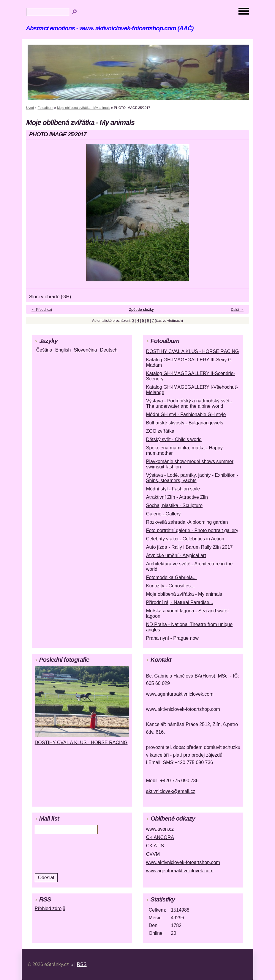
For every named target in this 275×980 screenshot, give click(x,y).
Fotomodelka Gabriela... (172, 577)
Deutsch (109, 350)
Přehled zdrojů (50, 908)
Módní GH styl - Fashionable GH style (186, 414)
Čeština (44, 350)
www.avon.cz (160, 829)
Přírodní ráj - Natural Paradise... (180, 602)
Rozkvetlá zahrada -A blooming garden (187, 522)
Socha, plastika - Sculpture (174, 505)
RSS (82, 964)
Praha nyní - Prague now (172, 638)
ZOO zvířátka (160, 431)
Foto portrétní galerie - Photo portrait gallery (192, 530)
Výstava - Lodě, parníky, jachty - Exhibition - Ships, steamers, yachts (192, 478)
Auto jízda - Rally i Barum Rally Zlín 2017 (189, 547)
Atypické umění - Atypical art (176, 555)
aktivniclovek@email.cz (171, 791)
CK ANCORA (160, 837)
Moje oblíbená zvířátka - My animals (84, 108)
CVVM (153, 854)
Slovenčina (85, 350)
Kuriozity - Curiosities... (170, 586)
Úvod (30, 108)
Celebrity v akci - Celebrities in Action (185, 539)
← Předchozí (42, 310)
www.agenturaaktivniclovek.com (180, 871)
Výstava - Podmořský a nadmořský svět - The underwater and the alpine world (189, 403)
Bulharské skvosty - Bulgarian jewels (185, 423)
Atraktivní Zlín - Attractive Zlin (177, 497)
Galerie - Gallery (163, 514)
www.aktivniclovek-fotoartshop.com (183, 862)
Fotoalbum (46, 108)
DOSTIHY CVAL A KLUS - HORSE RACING (193, 351)
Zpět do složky (142, 310)
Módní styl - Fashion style (173, 489)
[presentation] (75, 853)
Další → (237, 310)
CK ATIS (155, 846)
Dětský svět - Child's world (174, 439)
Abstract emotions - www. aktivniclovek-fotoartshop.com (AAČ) (110, 28)
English (63, 350)
